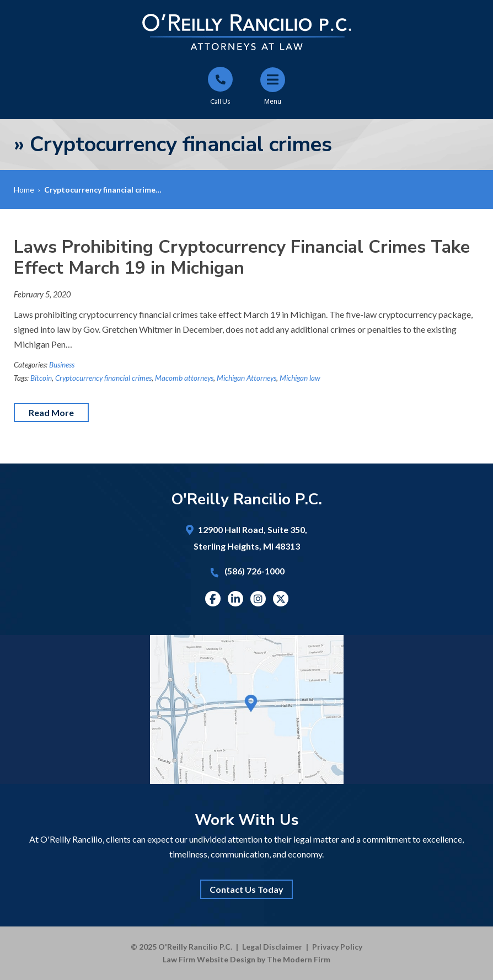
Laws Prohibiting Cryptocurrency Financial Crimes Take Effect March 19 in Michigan (242, 257)
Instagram (258, 599)
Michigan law (300, 378)
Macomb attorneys (184, 378)
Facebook (213, 599)
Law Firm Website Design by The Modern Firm (246, 959)
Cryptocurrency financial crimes (103, 378)
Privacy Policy (337, 947)
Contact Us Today (246, 889)
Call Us (220, 101)
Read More (51, 412)
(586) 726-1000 (254, 571)
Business (62, 365)
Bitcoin (41, 378)
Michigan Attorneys (246, 378)
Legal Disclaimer (272, 947)
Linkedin (235, 599)
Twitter (281, 599)
